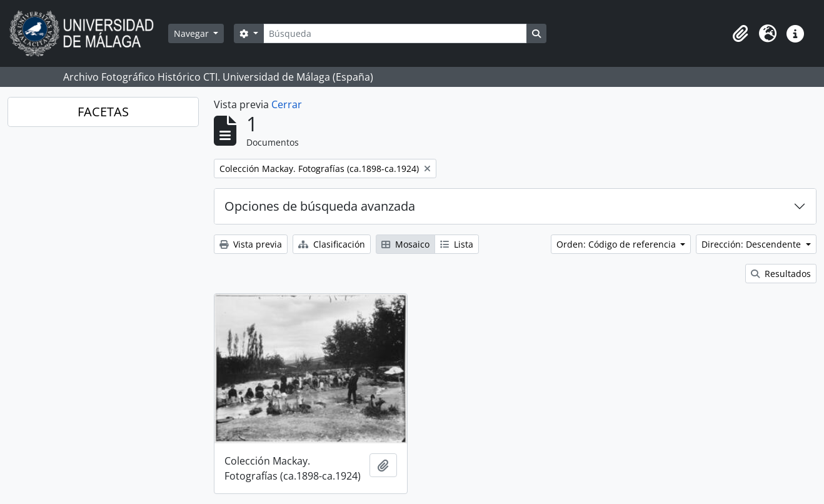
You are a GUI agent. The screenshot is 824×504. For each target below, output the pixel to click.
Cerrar (287, 104)
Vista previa (251, 244)
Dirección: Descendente (752, 244)
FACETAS (103, 112)
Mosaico (405, 244)
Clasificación (332, 244)
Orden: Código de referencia (617, 244)
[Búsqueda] (395, 33)
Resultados (781, 274)
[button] (740, 34)
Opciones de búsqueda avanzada (320, 206)
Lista (457, 244)
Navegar (193, 33)
